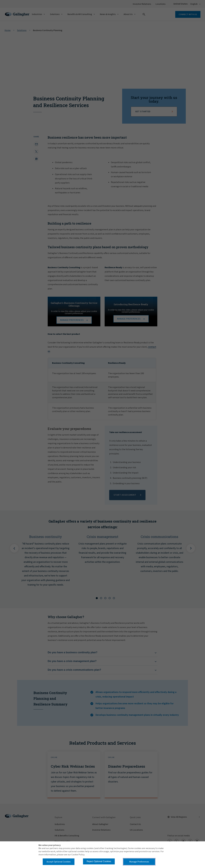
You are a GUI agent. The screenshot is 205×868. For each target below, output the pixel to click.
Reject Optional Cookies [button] (99, 861)
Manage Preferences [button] (139, 862)
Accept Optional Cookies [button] (59, 862)
